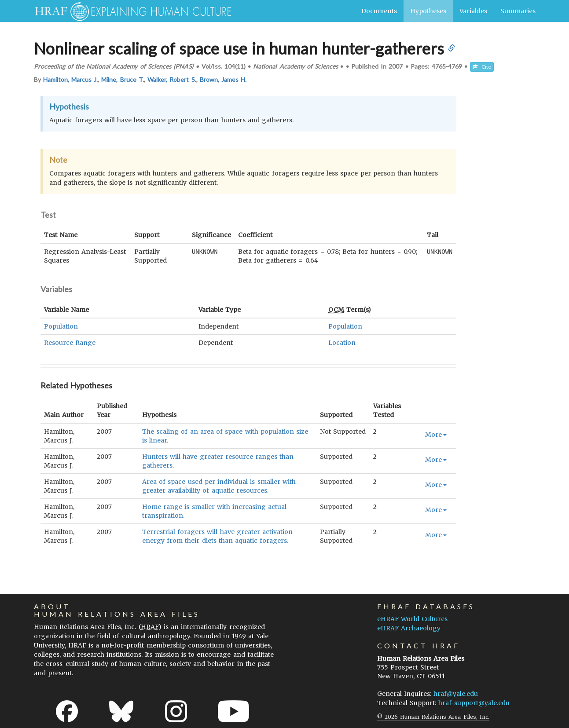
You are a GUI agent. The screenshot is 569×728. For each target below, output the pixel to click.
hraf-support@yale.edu (474, 703)
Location (342, 343)
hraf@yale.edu (456, 694)
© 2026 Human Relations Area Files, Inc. (433, 717)
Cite (482, 67)
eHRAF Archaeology (409, 628)
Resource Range (70, 343)
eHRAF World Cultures (412, 619)
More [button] (436, 435)
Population (61, 326)
